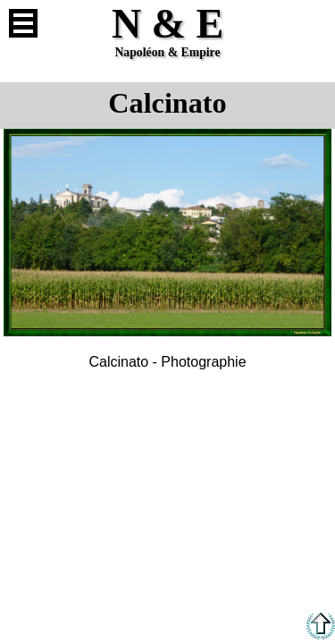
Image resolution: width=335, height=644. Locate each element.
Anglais (312, 23)
